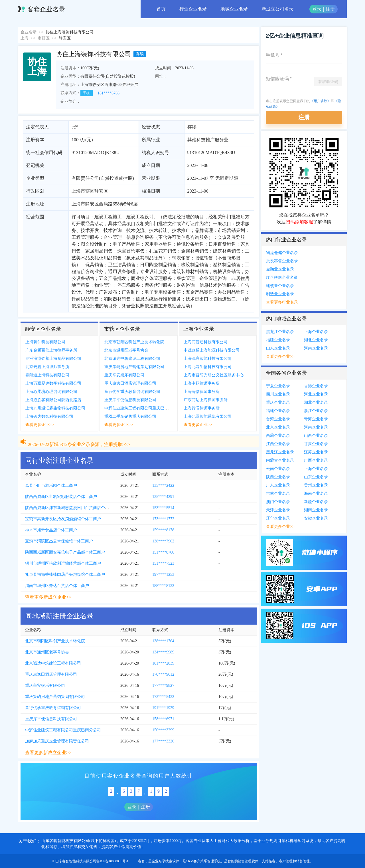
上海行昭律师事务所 (202, 408)
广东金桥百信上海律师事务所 (51, 350)
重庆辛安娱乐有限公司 (124, 375)
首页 (161, 9)
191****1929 (163, 708)
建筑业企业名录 (280, 286)
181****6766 (109, 93)
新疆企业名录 (316, 502)
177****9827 (163, 686)
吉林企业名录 (278, 493)
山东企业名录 (278, 348)
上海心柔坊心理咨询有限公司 (51, 392)
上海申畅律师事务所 (202, 383)
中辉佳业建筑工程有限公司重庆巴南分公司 (142, 408)
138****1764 (163, 641)
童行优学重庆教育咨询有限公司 (132, 392)
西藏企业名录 (278, 436)
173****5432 (163, 697)
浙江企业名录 (316, 411)
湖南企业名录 (316, 510)
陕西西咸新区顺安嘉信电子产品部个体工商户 (65, 552)
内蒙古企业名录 (280, 460)
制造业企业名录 (280, 294)
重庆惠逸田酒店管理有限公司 (130, 383)
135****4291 (163, 497)
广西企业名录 (316, 460)
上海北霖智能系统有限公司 (208, 416)
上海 (25, 38)
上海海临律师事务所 (202, 392)
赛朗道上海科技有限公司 (47, 375)
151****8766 (163, 552)
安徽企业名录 (316, 518)
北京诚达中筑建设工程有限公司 (132, 359)
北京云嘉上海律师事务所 (47, 367)
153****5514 (163, 508)
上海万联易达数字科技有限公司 (53, 383)
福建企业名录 (278, 340)
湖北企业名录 (316, 340)
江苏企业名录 (316, 452)
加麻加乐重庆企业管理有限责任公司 (57, 741)
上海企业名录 (316, 332)
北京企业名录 (278, 427)
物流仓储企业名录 (282, 253)
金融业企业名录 (280, 269)
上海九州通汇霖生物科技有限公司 (55, 408)
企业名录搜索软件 (165, 861)
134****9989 (163, 652)
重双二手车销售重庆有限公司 (130, 416)
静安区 (65, 38)
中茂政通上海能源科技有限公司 (212, 350)
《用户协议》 (321, 101)
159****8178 (163, 530)
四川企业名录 (278, 394)
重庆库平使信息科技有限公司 (130, 400)
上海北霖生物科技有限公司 (208, 367)
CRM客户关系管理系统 (203, 861)
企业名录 (29, 32)
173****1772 (163, 519)
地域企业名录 (234, 9)
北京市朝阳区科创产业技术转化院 (134, 342)
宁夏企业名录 (278, 386)
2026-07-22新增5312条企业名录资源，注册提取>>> (79, 439)
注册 (330, 9)
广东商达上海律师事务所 (206, 400)
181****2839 (163, 663)
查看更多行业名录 (282, 302)
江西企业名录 (278, 444)
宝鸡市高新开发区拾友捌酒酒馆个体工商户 (63, 519)
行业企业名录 (193, 9)
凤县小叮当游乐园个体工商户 (51, 486)
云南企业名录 (278, 469)
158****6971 (163, 719)
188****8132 (163, 586)
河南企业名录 (316, 348)
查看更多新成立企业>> (48, 597)
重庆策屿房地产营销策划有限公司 (134, 367)
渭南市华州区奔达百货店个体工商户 (57, 586)
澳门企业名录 (278, 502)
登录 (317, 9)
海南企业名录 (316, 493)
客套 (141, 861)
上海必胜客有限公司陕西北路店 (53, 400)
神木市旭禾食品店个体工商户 (51, 530)
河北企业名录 (316, 394)
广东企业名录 (278, 485)
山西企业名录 (316, 436)
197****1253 (163, 575)
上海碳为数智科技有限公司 (49, 416)
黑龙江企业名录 (280, 332)
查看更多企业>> (40, 425)
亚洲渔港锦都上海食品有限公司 (53, 359)
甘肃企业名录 (316, 444)
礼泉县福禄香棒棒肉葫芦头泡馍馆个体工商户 (65, 575)
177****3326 (163, 741)
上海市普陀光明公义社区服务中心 (214, 375)
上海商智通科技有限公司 (206, 342)
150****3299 (163, 730)
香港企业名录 (316, 386)
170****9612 (163, 674)
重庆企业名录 (278, 402)
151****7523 (163, 563)
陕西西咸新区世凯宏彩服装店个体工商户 (61, 497)
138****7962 (163, 541)
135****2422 (163, 486)
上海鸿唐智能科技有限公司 (208, 359)
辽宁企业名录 (278, 518)
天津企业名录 (278, 510)
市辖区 (44, 38)
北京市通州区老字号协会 (126, 350)
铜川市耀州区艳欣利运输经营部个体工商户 (63, 563)
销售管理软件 (248, 861)
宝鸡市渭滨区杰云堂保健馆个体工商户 (59, 541)
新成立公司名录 (277, 9)
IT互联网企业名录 (282, 277)
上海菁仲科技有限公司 (45, 342)
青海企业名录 (316, 419)
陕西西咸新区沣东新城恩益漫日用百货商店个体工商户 (73, 508)
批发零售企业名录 (282, 261)
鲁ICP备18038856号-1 (112, 861)
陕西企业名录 (278, 477)
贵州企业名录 (316, 485)
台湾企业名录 (278, 419)
